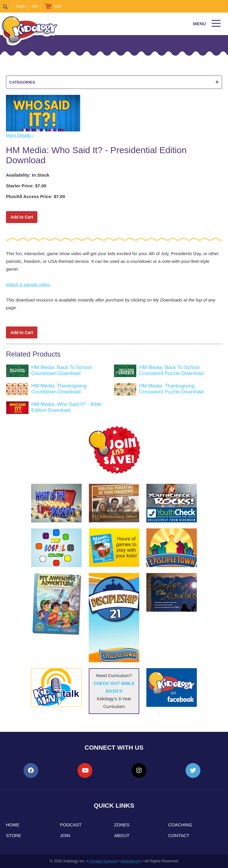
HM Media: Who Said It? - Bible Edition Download (66, 407)
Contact (179, 835)
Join (35, 6)
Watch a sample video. (28, 284)
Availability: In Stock (28, 175)
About (122, 835)
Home (13, 825)
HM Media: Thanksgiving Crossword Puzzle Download (171, 389)
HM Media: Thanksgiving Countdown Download (59, 389)
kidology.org (131, 861)
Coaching (180, 825)
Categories (114, 82)
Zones (122, 825)
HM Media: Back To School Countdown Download (61, 370)
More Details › (20, 135)
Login (21, 6)
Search (8, 6)
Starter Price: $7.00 (26, 186)
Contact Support (103, 861)
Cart (57, 6)
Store (14, 835)
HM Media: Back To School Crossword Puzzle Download (171, 370)
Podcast (71, 825)
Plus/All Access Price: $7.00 (35, 196)
